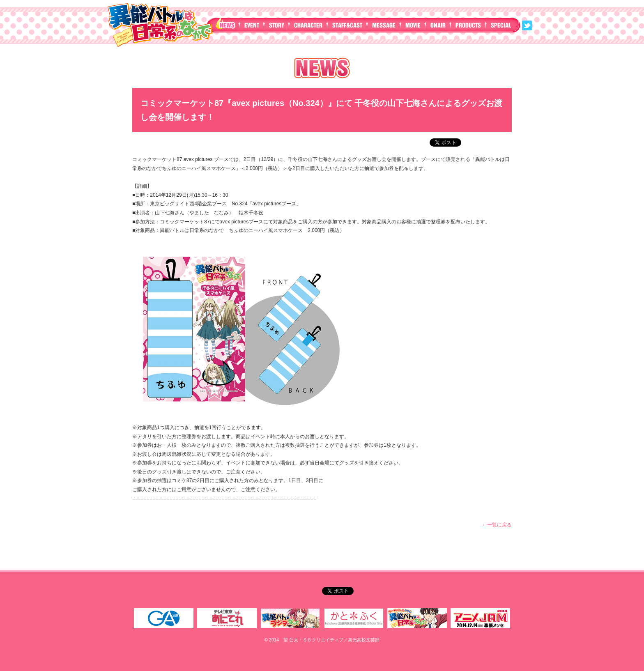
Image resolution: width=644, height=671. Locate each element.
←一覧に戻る (497, 525)
